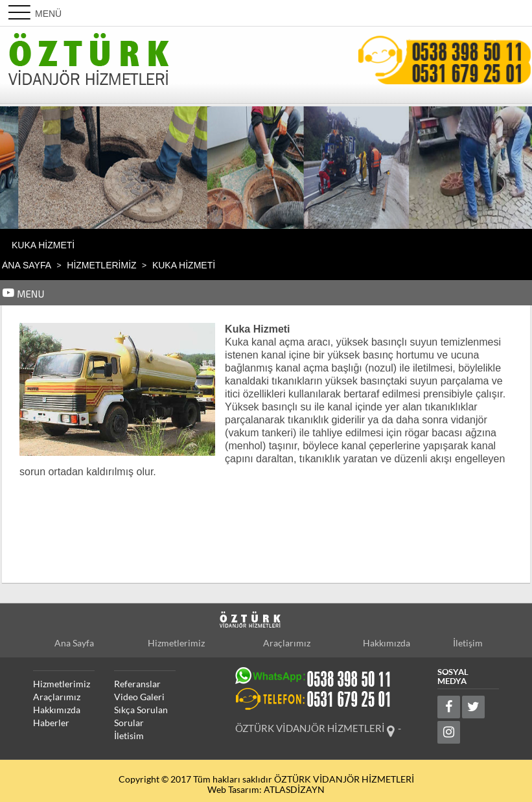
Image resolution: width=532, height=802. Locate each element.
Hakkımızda (387, 643)
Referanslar (137, 684)
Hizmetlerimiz (176, 643)
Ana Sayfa (27, 265)
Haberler (51, 723)
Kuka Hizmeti (43, 245)
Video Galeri (139, 697)
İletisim (129, 736)
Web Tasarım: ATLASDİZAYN (266, 790)
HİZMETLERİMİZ (101, 265)
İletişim (468, 643)
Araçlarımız (287, 643)
